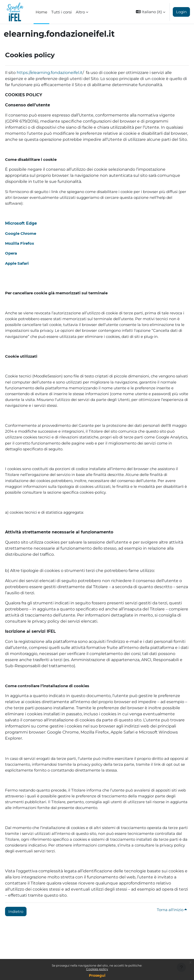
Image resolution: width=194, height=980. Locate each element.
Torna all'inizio (172, 910)
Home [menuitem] (41, 12)
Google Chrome (21, 233)
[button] (151, 12)
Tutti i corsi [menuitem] (62, 12)
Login (181, 12)
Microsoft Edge (21, 223)
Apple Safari (17, 263)
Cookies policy (97, 969)
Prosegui (97, 975)
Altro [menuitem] (80, 12)
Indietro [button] (16, 911)
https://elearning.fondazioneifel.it (50, 73)
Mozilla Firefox (20, 243)
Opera (11, 253)
